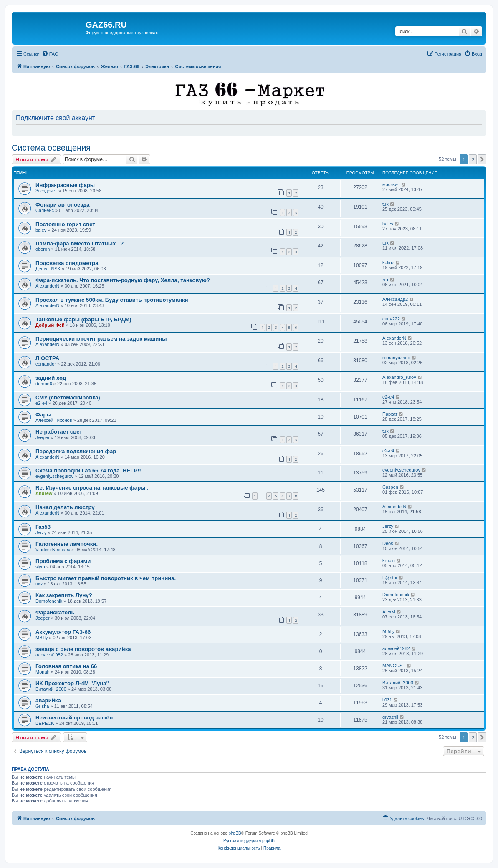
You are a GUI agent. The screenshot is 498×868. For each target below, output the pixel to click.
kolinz (388, 262)
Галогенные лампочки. (67, 544)
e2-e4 (41, 403)
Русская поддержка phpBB (249, 841)
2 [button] (473, 159)
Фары (43, 415)
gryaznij (390, 717)
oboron (43, 249)
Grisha (42, 706)
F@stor (390, 578)
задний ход (51, 378)
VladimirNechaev (53, 550)
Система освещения (51, 148)
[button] (482, 159)
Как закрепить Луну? (64, 595)
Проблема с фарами (63, 561)
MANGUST (394, 666)
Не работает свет (59, 432)
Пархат (390, 414)
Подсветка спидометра (67, 263)
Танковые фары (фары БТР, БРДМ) (83, 319)
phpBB (235, 833)
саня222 (391, 319)
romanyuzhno (396, 358)
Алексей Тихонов (54, 420)
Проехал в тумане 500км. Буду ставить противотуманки (112, 300)
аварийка (48, 700)
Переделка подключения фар (76, 451)
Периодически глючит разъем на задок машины (101, 339)
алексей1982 (49, 655)
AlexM (389, 612)
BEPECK (45, 723)
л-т (386, 280)
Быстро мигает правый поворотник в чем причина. (106, 578)
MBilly (42, 638)
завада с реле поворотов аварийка (83, 649)
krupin (389, 560)
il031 (387, 700)
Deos (388, 543)
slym (40, 567)
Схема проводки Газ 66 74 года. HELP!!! (89, 471)
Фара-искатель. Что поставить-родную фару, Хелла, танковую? (123, 280)
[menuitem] (50, 54)
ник (39, 584)
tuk (386, 204)
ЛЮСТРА (47, 358)
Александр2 (395, 299)
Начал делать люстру (65, 507)
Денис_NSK (48, 269)
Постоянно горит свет (65, 224)
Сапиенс (45, 210)
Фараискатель (55, 612)
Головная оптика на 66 (66, 666)
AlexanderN (47, 286)
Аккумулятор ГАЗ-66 (63, 632)
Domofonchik (49, 601)
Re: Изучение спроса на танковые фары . (92, 488)
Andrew (44, 493)
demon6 (44, 384)
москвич (391, 184)
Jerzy (41, 532)
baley (41, 230)
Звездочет (46, 191)
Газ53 (43, 527)
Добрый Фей (50, 325)
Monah (43, 672)
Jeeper (43, 437)
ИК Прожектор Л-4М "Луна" (72, 683)
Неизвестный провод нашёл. (75, 718)
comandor (46, 364)
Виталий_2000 (51, 689)
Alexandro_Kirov (399, 377)
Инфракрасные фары (65, 185)
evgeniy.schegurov (54, 476)
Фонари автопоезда (63, 205)
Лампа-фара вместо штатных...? (80, 243)
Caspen (390, 487)
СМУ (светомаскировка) (68, 397)
